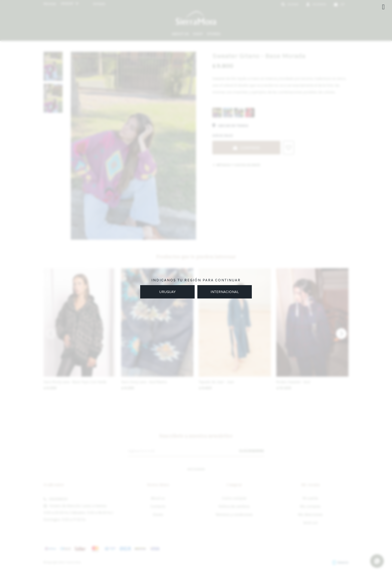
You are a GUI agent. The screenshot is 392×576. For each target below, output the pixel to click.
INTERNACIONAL (225, 292)
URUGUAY (167, 292)
